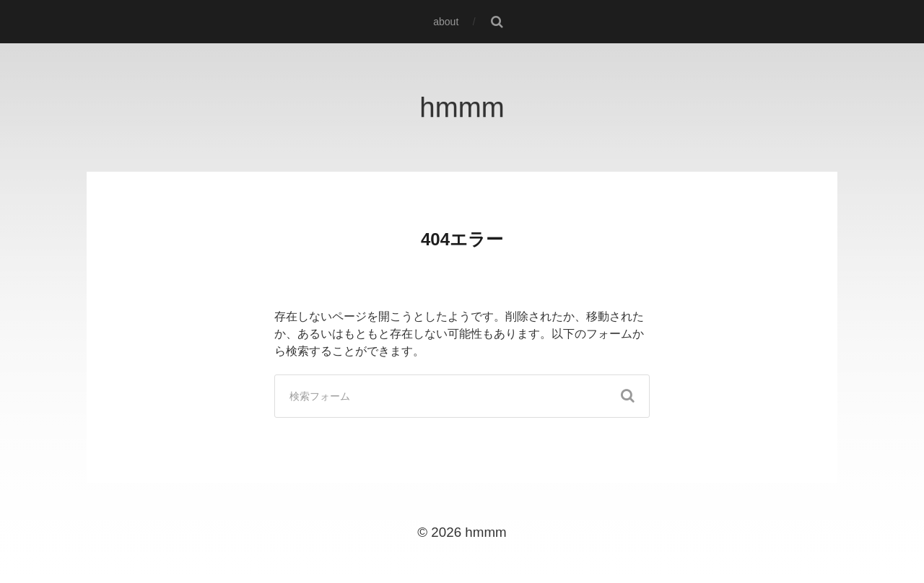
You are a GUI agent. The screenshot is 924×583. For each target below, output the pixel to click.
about (446, 22)
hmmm (462, 107)
